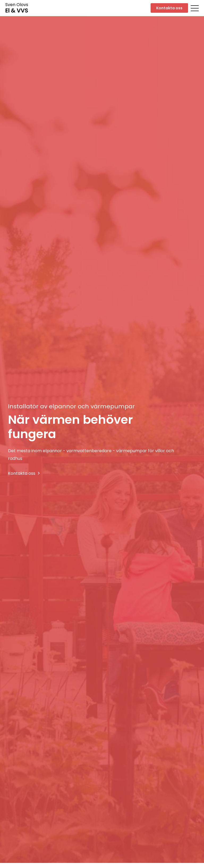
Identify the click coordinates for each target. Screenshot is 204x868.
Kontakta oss (169, 8)
